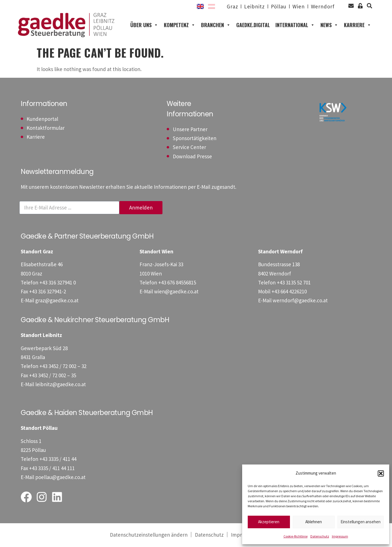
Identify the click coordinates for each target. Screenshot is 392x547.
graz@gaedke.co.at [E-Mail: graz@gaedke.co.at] (57, 301)
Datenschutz (320, 536)
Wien (299, 6)
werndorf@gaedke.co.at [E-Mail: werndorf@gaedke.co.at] (300, 301)
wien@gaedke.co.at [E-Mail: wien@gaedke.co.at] (176, 292)
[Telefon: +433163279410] (58, 283)
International (295, 25)
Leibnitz (254, 6)
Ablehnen (314, 522)
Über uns (144, 25)
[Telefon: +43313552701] (294, 283)
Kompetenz (180, 25)
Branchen (216, 25)
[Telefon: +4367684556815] (177, 283)
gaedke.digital (253, 25)
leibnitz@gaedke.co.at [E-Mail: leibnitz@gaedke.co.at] (61, 385)
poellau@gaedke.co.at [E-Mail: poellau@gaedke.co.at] (60, 477)
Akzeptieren (269, 522)
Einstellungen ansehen (361, 522)
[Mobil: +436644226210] (289, 292)
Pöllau (278, 6)
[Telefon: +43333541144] (58, 459)
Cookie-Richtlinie (296, 536)
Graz (232, 6)
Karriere (358, 25)
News (329, 25)
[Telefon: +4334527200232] (63, 367)
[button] (381, 473)
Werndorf (323, 6)
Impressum (340, 536)
